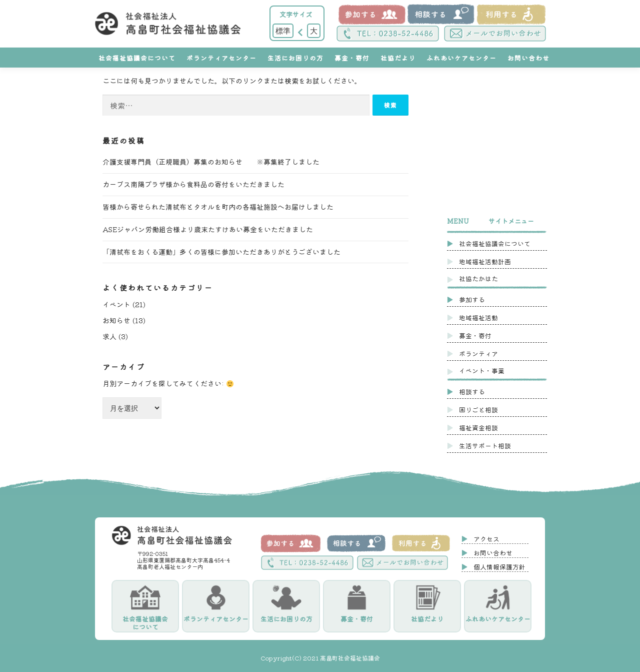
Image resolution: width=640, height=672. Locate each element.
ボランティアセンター (221, 58)
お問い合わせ (528, 58)
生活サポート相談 (485, 446)
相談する (472, 392)
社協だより (398, 58)
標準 (283, 31)
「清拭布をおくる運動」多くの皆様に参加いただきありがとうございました (221, 252)
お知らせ (116, 320)
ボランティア (478, 354)
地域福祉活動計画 (485, 261)
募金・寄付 (352, 58)
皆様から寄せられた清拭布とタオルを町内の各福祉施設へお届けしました (218, 207)
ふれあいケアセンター (461, 58)
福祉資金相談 (478, 428)
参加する (472, 299)
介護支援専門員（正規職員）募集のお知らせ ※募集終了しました (211, 162)
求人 (109, 336)
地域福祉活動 (478, 317)
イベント (116, 304)
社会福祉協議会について (137, 58)
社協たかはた (478, 278)
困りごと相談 (478, 410)
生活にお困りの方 (295, 58)
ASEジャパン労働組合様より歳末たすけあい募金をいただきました (208, 229)
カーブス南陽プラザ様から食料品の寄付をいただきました (193, 184)
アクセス (486, 539)
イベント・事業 (482, 371)
